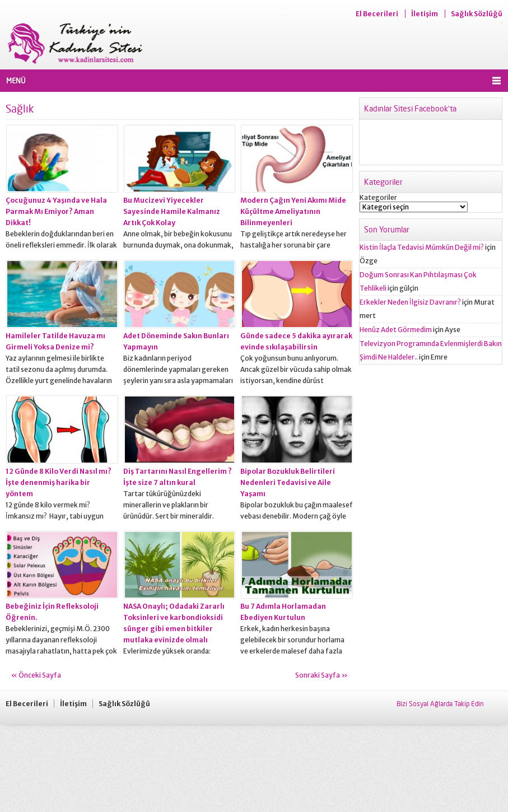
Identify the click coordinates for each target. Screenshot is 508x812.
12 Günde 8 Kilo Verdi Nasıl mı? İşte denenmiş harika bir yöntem (59, 482)
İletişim (425, 14)
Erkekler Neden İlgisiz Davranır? (410, 302)
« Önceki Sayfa (36, 675)
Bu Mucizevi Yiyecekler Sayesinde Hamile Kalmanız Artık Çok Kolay (172, 211)
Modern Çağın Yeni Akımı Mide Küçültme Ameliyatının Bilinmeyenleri (293, 211)
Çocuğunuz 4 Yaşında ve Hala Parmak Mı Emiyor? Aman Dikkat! (56, 211)
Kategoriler (378, 197)
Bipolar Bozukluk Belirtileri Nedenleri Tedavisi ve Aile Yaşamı (288, 482)
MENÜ (16, 81)
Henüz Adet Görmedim (396, 330)
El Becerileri (377, 14)
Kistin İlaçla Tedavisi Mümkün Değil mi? (422, 247)
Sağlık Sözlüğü (477, 14)
